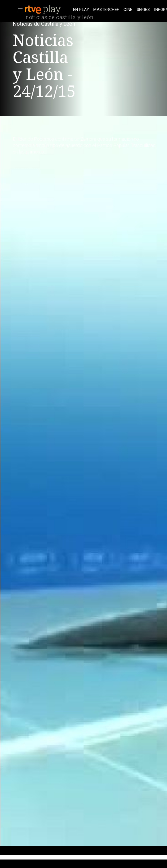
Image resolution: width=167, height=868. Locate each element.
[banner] (48, 10)
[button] (19, 10)
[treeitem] (81, 10)
